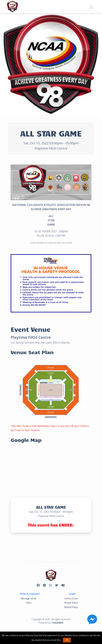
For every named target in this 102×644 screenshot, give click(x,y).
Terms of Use (71, 598)
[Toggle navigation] (91, 6)
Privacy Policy (71, 603)
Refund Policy (71, 607)
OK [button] (67, 640)
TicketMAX (57, 623)
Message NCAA (29, 598)
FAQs (28, 603)
